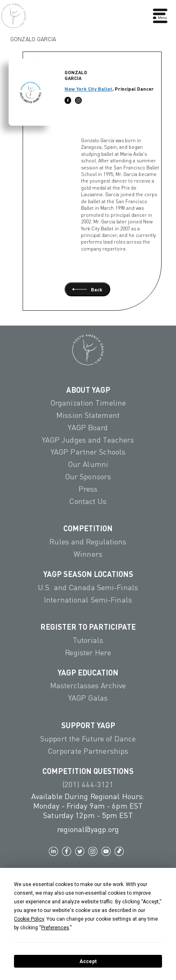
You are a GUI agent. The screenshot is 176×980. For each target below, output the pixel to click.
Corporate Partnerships (88, 751)
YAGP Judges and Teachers (88, 440)
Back (87, 289)
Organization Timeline (88, 403)
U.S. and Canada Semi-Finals (88, 587)
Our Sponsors (88, 476)
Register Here (88, 652)
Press (88, 489)
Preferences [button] (55, 928)
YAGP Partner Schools (88, 452)
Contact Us (88, 501)
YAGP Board (88, 427)
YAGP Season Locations (88, 574)
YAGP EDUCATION (88, 672)
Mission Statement (88, 415)
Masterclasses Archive (88, 685)
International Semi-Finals (88, 600)
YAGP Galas (88, 698)
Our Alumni (88, 464)
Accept (88, 961)
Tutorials (88, 640)
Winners (88, 554)
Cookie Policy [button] (29, 919)
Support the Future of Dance (88, 739)
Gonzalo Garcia (33, 37)
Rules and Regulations (88, 542)
